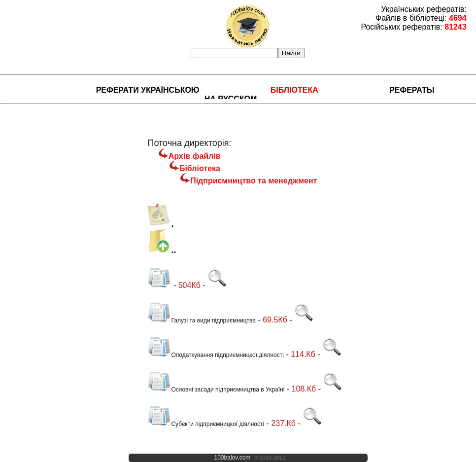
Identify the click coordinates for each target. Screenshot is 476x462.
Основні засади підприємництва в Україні (216, 390)
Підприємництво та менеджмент (254, 181)
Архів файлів (195, 156)
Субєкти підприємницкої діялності (206, 424)
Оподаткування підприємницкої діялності (216, 355)
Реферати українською (148, 90)
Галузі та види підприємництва (202, 320)
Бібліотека (294, 90)
